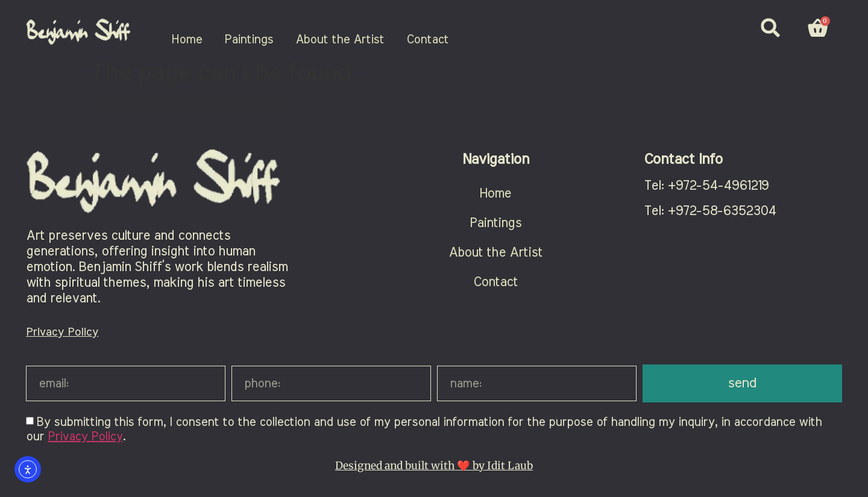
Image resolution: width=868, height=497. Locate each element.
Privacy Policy (62, 332)
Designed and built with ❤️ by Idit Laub (434, 466)
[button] (771, 28)
